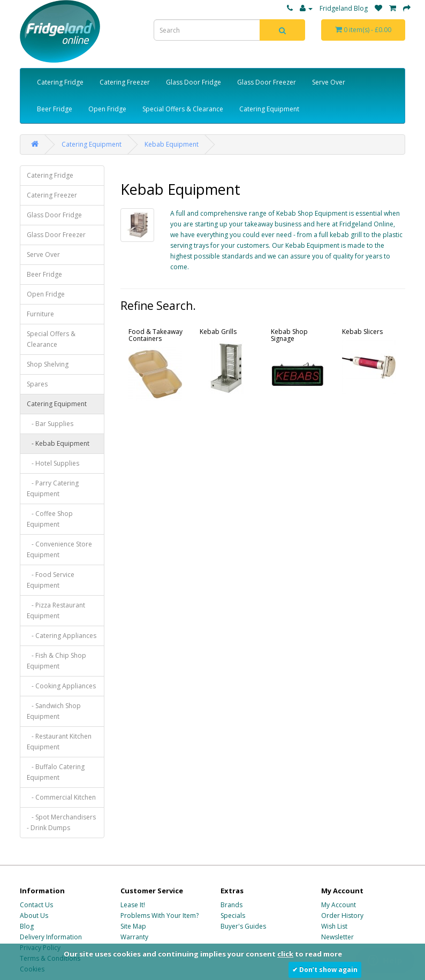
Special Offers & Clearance (183, 109)
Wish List (334, 926)
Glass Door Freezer (267, 82)
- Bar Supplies (50, 424)
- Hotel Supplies (53, 463)
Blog (27, 926)
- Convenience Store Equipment (59, 549)
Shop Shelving (48, 364)
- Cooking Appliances (61, 686)
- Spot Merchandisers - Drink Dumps (61, 822)
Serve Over (329, 82)
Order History (342, 916)
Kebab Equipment (172, 144)
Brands (232, 905)
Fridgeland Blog (344, 8)
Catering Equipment (269, 109)
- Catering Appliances (62, 636)
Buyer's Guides (243, 926)
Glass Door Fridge (193, 82)
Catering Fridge (60, 82)
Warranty (134, 937)
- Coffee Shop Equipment (50, 519)
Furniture (40, 314)
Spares (37, 384)
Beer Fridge (55, 109)
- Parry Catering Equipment (53, 488)
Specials (233, 916)
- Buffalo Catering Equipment (56, 772)
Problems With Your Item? (160, 916)
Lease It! (133, 905)
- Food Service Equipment (51, 580)
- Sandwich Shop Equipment (54, 711)
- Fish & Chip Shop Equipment (56, 661)
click (285, 954)
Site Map (133, 926)
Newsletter (337, 937)
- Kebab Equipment (58, 443)
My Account (339, 905)
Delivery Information (51, 937)
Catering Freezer (125, 82)
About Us (34, 916)
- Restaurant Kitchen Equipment (59, 742)
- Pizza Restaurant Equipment (56, 610)
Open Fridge (107, 109)
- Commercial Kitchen (61, 797)
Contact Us (36, 905)
